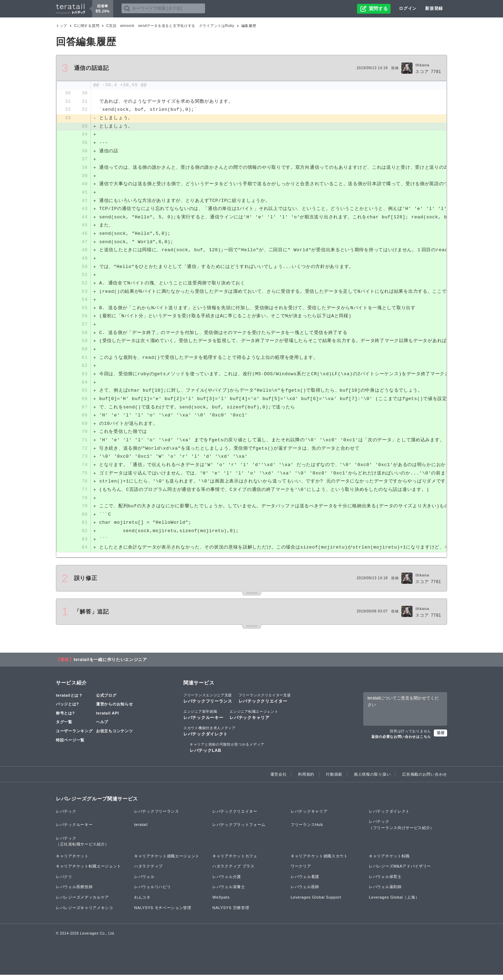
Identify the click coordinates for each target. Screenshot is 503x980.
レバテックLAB (227, 753)
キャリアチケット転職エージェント (89, 871)
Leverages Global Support (316, 902)
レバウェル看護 (305, 882)
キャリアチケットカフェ (235, 861)
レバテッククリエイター (265, 703)
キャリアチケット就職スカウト (319, 861)
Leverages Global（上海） (394, 902)
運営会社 (279, 779)
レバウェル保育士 (385, 882)
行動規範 (334, 779)
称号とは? (65, 718)
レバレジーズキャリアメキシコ (85, 913)
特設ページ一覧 (70, 745)
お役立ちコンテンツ (114, 736)
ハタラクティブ (148, 871)
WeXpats (221, 902)
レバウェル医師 (305, 892)
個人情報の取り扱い (372, 779)
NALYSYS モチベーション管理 (163, 913)
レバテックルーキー (203, 720)
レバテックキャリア (254, 720)
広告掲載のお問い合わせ (425, 779)
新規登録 (434, 8)
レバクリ (64, 882)
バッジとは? (67, 709)
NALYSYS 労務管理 (231, 913)
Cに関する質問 (87, 26)
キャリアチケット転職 (389, 861)
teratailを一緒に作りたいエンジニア (110, 665)
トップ (61, 26)
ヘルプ (102, 727)
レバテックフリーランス (208, 703)
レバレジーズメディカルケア (82, 902)
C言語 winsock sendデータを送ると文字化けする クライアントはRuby (170, 26)
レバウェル (144, 882)
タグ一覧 (64, 727)
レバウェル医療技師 (74, 892)
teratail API (107, 718)
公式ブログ (106, 700)
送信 (440, 738)
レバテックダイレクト (210, 736)
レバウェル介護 (227, 882)
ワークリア (301, 871)
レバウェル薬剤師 (385, 892)
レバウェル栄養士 (229, 892)
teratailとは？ (69, 700)
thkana (422, 65)
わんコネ (142, 902)
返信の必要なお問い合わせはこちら (401, 742)
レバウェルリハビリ (152, 892)
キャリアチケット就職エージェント (167, 861)
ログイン (408, 8)
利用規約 (306, 779)
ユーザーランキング (74, 736)
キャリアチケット (72, 861)
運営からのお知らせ (114, 709)
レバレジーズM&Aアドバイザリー (400, 871)
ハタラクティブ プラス (234, 871)
